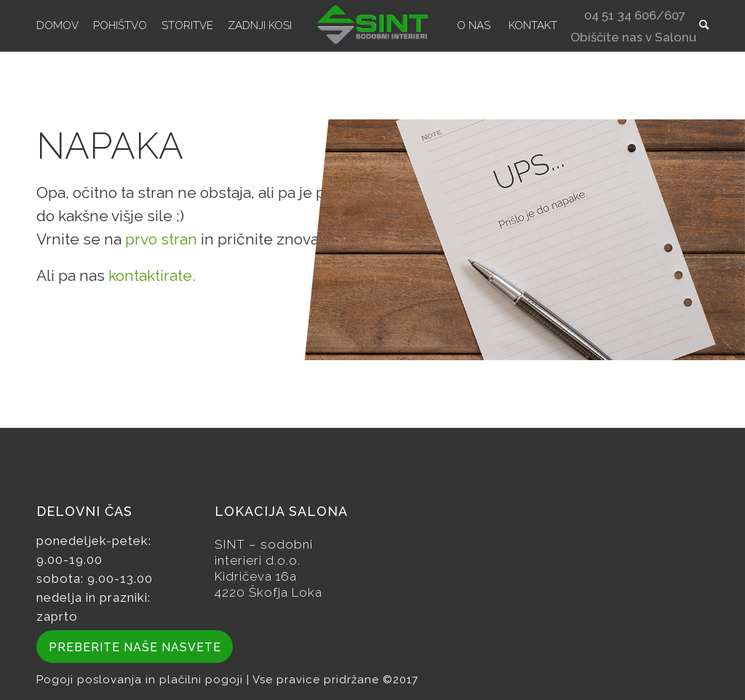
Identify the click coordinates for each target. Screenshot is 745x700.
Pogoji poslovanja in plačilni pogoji (142, 680)
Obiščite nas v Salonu (633, 39)
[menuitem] (57, 25)
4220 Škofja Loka (268, 592)
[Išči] (704, 25)
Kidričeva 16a (256, 576)
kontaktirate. (152, 275)
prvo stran (161, 239)
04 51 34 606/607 (635, 17)
